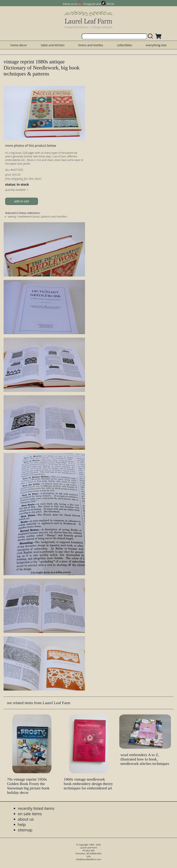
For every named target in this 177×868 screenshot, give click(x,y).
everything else (156, 45)
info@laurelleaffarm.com (89, 859)
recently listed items (36, 808)
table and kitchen (53, 45)
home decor (19, 45)
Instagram (89, 4)
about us (26, 819)
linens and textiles (91, 45)
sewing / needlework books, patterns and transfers (38, 217)
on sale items (30, 814)
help (22, 824)
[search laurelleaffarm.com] (151, 36)
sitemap (25, 830)
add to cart (21, 201)
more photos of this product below (31, 146)
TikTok (110, 4)
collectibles (124, 45)
